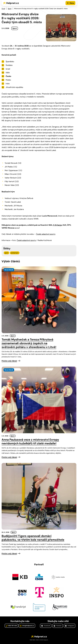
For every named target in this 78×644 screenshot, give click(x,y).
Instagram (70, 626)
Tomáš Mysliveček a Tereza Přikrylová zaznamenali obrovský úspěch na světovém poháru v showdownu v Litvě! (29, 343)
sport (6, 253)
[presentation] (39, 300)
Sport (10, 9)
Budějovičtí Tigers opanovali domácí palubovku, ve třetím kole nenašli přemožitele (33, 538)
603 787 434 (11, 626)
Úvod (3, 9)
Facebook (46, 626)
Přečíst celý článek (9, 361)
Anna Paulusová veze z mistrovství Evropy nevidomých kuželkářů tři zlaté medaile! (30, 442)
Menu (72, 3)
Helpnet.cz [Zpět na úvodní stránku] (13, 3)
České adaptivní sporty (46, 234)
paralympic (15, 253)
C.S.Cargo (57, 225)
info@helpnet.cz (27, 626)
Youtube (58, 626)
